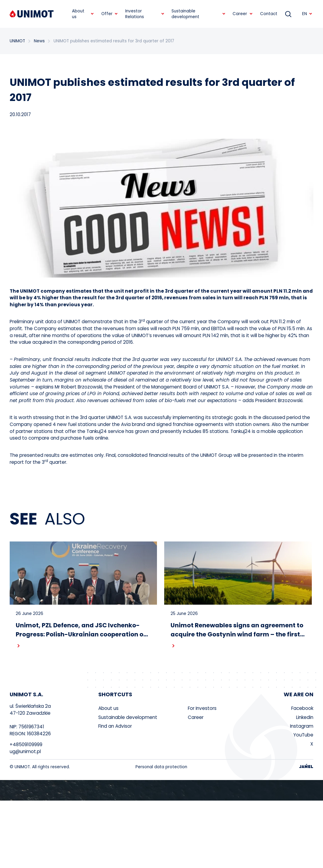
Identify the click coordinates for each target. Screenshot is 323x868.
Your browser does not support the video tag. (161, 791)
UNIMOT (17, 41)
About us (108, 709)
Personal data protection (161, 767)
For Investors (202, 709)
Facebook (302, 709)
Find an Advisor (115, 727)
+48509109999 (26, 745)
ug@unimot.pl (25, 752)
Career (196, 718)
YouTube (303, 735)
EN (307, 14)
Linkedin (305, 718)
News (38, 41)
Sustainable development (128, 718)
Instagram (302, 727)
